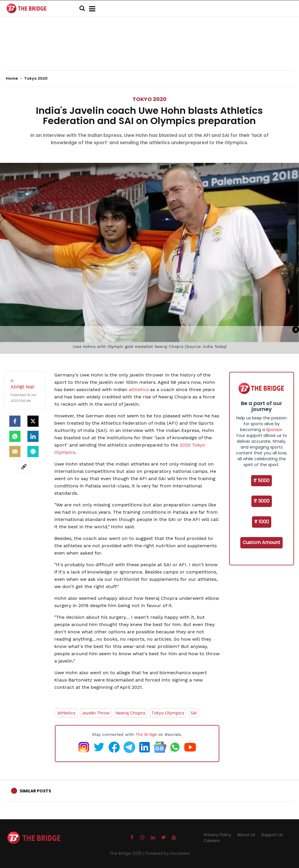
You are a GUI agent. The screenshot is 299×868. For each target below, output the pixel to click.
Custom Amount (261, 542)
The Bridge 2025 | (127, 853)
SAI (194, 713)
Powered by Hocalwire (168, 853)
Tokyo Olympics (168, 713)
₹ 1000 (262, 522)
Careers (212, 841)
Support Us (272, 835)
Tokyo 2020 (149, 99)
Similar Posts (35, 791)
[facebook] (15, 421)
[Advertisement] (149, 53)
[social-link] (24, 467)
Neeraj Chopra (131, 713)
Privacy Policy (218, 835)
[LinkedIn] (33, 436)
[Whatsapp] (15, 436)
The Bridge (146, 734)
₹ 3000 (262, 501)
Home (14, 79)
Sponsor (274, 430)
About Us (246, 835)
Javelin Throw (96, 713)
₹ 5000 (261, 481)
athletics (139, 389)
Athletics (66, 713)
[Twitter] (33, 421)
